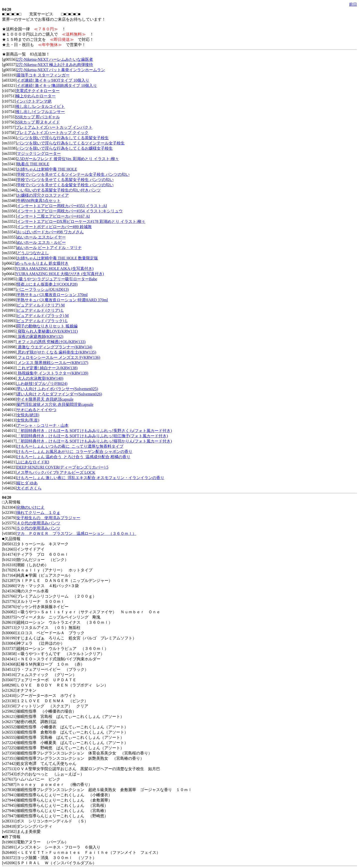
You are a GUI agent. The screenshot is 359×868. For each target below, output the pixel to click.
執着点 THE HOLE (33, 164)
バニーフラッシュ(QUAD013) (43, 289)
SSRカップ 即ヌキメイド (38, 122)
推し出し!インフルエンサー (40, 112)
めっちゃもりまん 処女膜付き (42, 263)
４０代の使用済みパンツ (38, 523)
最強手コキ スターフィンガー (43, 75)
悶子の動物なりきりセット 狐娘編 (47, 326)
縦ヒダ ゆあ (27, 483)
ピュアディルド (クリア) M (41, 305)
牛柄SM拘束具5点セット (39, 201)
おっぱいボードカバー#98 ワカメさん (50, 232)
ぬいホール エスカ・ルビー (41, 242)
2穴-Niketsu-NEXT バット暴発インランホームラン (61, 70)
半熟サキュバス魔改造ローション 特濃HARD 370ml (62, 300)
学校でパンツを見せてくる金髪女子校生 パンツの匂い (65, 185)
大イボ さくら (29, 488)
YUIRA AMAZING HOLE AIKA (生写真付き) (55, 269)
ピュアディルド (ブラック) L (42, 321)
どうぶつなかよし (33, 253)
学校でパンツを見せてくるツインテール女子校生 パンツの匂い (73, 174)
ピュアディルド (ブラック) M (43, 316)
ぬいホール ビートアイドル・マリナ (49, 248)
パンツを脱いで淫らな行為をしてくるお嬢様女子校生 (65, 148)
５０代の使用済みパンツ (38, 528)
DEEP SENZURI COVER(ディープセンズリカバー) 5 (63, 467)
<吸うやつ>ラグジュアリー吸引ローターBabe (57, 279)
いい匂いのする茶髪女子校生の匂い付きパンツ (59, 190)
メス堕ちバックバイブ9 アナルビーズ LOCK (56, 472)
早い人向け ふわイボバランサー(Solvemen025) (57, 389)
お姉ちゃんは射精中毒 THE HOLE (47, 169)
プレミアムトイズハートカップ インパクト (54, 127)
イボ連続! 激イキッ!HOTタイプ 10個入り (53, 80)
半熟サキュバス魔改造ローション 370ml (52, 295)
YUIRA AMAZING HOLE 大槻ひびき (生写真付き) (60, 274)
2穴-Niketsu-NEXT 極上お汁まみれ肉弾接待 (55, 65)
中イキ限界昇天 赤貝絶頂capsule (45, 399)
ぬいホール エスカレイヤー (41, 237)
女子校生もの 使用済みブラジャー (48, 518)
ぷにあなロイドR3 (33, 462)
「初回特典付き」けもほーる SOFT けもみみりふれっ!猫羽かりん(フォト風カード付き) (94, 441)
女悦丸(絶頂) (28, 415)
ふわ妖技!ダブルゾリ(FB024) (42, 384)
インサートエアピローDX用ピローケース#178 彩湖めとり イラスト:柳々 (81, 221)
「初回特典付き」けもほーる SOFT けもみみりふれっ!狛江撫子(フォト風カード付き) (92, 436)
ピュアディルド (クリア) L (40, 310)
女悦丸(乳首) (28, 420)
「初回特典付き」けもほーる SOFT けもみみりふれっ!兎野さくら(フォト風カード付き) (94, 431)
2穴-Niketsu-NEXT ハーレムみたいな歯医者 (55, 59)
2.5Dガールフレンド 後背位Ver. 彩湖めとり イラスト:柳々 (68, 159)
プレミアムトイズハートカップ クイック (52, 133)
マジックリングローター (39, 154)
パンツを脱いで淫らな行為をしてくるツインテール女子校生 (71, 143)
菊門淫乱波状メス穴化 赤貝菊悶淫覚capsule (55, 404)
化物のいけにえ (31, 507)
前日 (353, 4)
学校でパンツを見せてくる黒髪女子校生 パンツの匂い (65, 180)
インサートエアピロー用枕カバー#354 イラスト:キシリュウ (70, 211)
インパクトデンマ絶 (34, 101)
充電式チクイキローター (38, 91)
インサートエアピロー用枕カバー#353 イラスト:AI (62, 206)
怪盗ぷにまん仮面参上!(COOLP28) (47, 284)
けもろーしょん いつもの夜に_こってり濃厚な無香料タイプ (70, 446)
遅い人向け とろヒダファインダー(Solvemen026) (59, 394)
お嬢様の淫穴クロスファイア (43, 195)
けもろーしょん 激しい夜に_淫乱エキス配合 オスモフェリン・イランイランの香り (90, 478)
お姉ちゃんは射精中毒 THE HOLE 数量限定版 (58, 258)
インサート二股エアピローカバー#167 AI (53, 216)
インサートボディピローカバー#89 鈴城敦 (54, 227)
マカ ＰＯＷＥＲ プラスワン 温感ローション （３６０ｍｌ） (77, 533)
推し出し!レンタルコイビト (40, 106)
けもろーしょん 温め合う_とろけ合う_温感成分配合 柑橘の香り (74, 457)
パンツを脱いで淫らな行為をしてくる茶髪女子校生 (63, 138)
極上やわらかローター (36, 96)
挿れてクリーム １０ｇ (38, 513)
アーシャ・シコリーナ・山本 (43, 425)
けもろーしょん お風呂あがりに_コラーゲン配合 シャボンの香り (75, 452)
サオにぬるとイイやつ (36, 410)
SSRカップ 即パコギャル (38, 117)
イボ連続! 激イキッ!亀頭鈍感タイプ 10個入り (57, 86)
